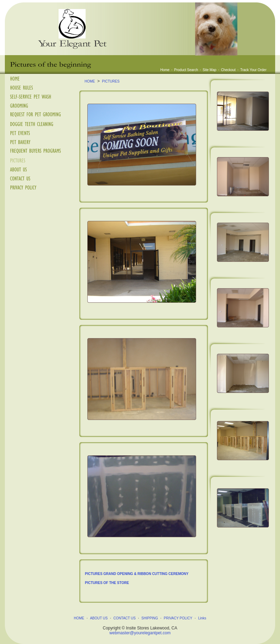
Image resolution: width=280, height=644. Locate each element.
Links (202, 618)
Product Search (186, 70)
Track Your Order (253, 70)
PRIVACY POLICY (178, 618)
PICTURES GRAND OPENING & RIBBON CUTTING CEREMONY (137, 574)
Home (165, 70)
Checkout (228, 70)
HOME (90, 81)
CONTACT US (124, 618)
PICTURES (111, 81)
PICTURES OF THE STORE (107, 583)
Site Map (209, 70)
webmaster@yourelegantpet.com (140, 633)
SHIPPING (150, 618)
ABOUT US (99, 618)
